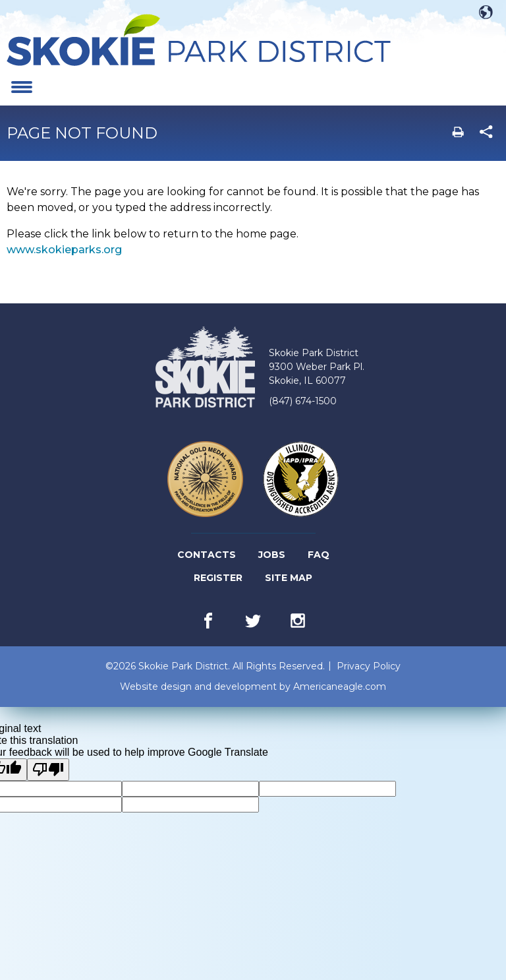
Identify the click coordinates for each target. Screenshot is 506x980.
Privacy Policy (369, 666)
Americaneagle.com (340, 687)
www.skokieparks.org (64, 250)
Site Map (289, 578)
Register (219, 578)
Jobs (273, 555)
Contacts (207, 555)
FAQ (319, 555)
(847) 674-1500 (303, 401)
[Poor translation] (48, 770)
